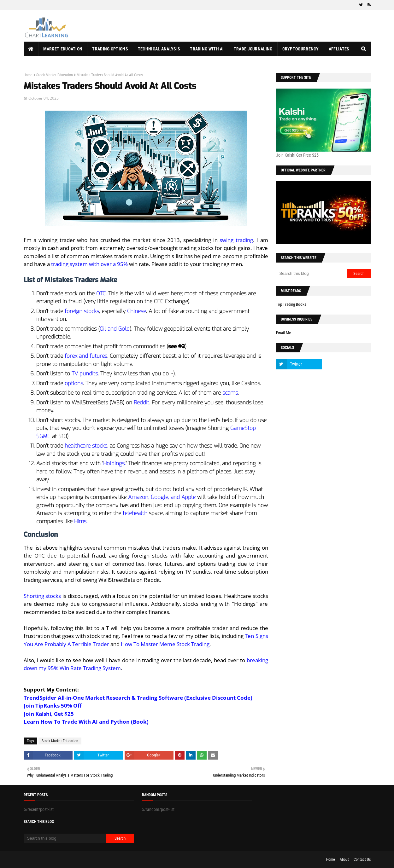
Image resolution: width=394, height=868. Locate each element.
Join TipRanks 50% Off (53, 706)
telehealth (135, 513)
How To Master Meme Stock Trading (165, 644)
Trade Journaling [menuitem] (253, 49)
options (74, 383)
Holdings (114, 463)
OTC (101, 294)
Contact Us (362, 859)
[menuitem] (31, 49)
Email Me (283, 333)
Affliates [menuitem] (339, 49)
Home (28, 75)
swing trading (236, 240)
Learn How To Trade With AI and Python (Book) (86, 722)
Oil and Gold (115, 329)
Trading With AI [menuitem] (207, 49)
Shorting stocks (42, 596)
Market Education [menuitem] (63, 49)
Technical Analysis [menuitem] (159, 49)
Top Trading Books (291, 304)
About (344, 859)
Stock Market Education (55, 75)
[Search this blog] (312, 274)
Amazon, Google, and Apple (162, 497)
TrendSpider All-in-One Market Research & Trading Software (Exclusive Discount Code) (138, 698)
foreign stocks (82, 311)
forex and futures (86, 356)
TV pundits (85, 374)
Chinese (137, 311)
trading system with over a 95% (89, 264)
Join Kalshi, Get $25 (49, 714)
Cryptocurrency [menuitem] (301, 49)
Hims (80, 521)
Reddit (141, 403)
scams (230, 393)
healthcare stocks (86, 446)
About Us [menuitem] (38, 63)
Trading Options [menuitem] (110, 49)
